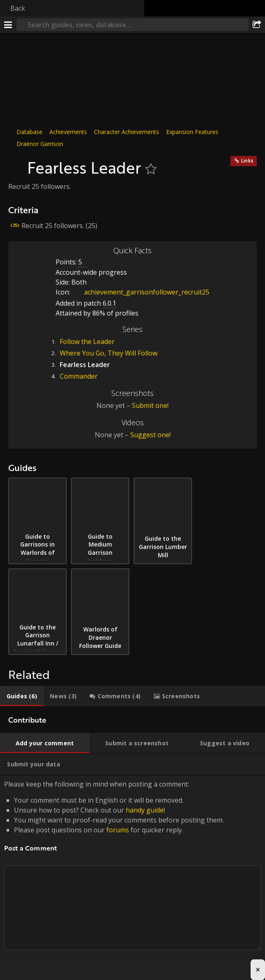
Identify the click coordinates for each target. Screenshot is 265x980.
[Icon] (16, 163)
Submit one (150, 405)
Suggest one (150, 435)
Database (29, 132)
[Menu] (8, 25)
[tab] (22, 696)
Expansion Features (192, 132)
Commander (79, 376)
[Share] (257, 25)
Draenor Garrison (40, 144)
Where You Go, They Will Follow (109, 353)
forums (118, 830)
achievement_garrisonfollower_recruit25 (141, 292)
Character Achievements (127, 132)
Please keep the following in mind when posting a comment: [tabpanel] (132, 875)
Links (247, 161)
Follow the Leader (87, 342)
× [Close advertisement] (258, 969)
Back (18, 8)
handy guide (145, 810)
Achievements (68, 132)
